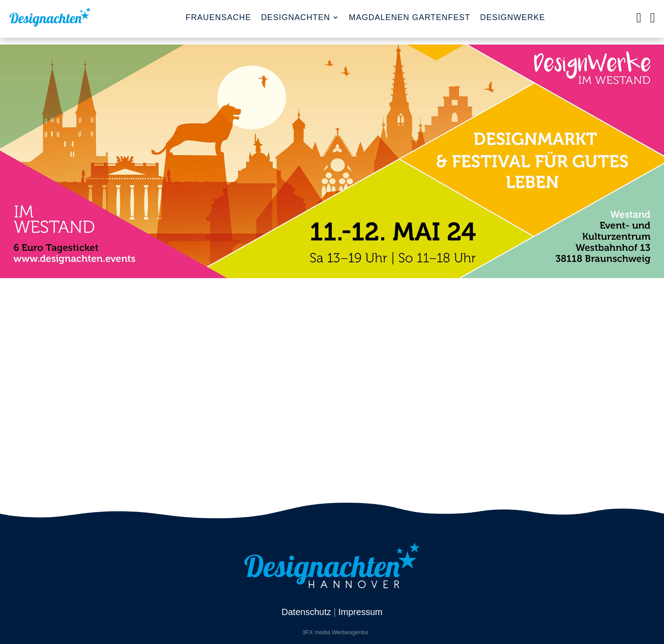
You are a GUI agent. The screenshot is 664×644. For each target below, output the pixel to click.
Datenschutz (306, 612)
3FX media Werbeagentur (335, 632)
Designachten (296, 17)
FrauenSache (219, 17)
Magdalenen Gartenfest (410, 17)
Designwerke (512, 17)
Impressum (360, 612)
